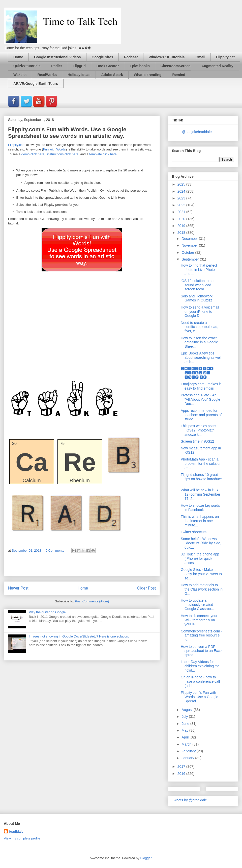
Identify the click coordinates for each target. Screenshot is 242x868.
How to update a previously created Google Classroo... (197, 605)
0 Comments (55, 551)
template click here (103, 154)
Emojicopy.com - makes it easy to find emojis (201, 386)
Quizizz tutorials (27, 66)
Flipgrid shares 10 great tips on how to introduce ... (201, 479)
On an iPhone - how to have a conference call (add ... (200, 681)
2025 (182, 184)
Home (18, 57)
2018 (182, 233)
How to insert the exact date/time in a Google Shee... (199, 342)
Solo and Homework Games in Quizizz (197, 298)
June (186, 724)
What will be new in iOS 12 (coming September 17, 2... (201, 494)
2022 (182, 205)
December (190, 239)
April (186, 737)
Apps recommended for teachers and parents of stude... (201, 415)
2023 (182, 198)
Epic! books (140, 66)
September (191, 259)
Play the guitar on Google (47, 612)
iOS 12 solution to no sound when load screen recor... (197, 285)
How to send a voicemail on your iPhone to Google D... (200, 312)
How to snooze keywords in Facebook (200, 508)
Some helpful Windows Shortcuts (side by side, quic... (201, 543)
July (185, 717)
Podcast (131, 57)
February (189, 751)
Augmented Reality (217, 66)
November (190, 245)
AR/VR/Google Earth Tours (36, 84)
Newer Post (18, 588)
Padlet (56, 66)
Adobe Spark (112, 75)
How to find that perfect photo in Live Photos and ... (199, 270)
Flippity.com (17, 145)
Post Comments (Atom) (92, 601)
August (187, 710)
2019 (182, 226)
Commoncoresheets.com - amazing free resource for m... (201, 635)
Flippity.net (225, 57)
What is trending (148, 75)
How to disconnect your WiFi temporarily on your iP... (199, 620)
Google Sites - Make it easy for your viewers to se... (201, 574)
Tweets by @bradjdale (189, 800)
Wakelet (20, 75)
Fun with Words (54, 149)
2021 (182, 212)
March (187, 744)
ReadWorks (47, 75)
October (188, 252)
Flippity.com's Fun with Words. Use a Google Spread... (200, 697)
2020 (182, 219)
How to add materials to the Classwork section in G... (202, 589)
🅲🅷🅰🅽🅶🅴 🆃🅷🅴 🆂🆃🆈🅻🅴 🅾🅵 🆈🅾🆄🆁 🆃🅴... (197, 373)
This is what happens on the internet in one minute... (200, 521)
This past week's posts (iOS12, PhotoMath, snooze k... (198, 430)
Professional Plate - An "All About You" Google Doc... (201, 399)
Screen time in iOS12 (197, 441)
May (185, 730)
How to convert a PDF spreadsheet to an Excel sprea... (202, 651)
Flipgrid (79, 66)
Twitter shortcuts (194, 532)
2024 (182, 191)
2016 (182, 774)
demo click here (33, 154)
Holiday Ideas (79, 75)
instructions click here (62, 154)
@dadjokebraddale (197, 132)
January (188, 758)
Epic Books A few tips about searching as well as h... (201, 358)
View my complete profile (22, 838)
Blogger (146, 858)
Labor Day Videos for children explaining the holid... (200, 666)
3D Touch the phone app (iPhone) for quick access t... (200, 558)
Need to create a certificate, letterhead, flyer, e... (200, 327)
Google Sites (103, 57)
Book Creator (108, 66)
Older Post (146, 588)
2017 (182, 767)
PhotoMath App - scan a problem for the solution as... (201, 464)
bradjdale (16, 832)
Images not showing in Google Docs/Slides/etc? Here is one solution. (79, 636)
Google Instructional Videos (57, 57)
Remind (179, 75)
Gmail (200, 57)
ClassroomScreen (176, 66)
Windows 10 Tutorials (167, 57)
